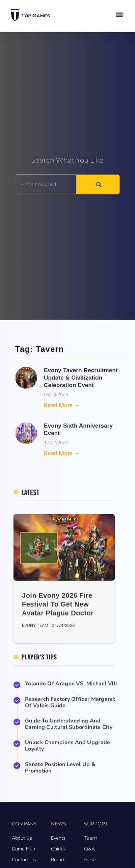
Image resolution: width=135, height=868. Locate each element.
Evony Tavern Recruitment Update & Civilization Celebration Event (81, 378)
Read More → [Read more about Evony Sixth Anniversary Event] (62, 453)
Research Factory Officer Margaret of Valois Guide (70, 798)
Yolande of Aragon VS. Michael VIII (71, 779)
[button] (119, 14)
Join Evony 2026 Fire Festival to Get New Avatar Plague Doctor (58, 712)
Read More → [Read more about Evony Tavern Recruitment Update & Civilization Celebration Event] (62, 405)
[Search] (98, 184)
